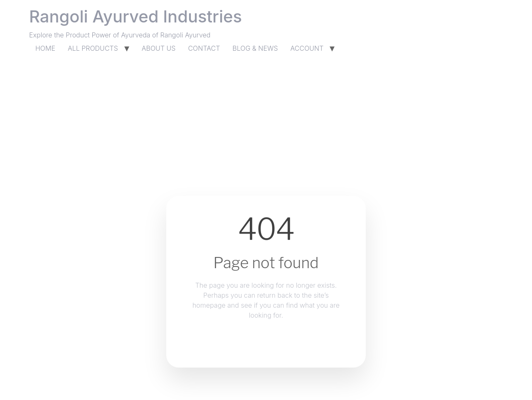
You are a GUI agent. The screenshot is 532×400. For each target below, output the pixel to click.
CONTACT (204, 48)
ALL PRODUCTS (93, 48)
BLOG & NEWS (255, 48)
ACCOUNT (307, 48)
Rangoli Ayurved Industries (135, 16)
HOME (45, 48)
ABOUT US (159, 48)
